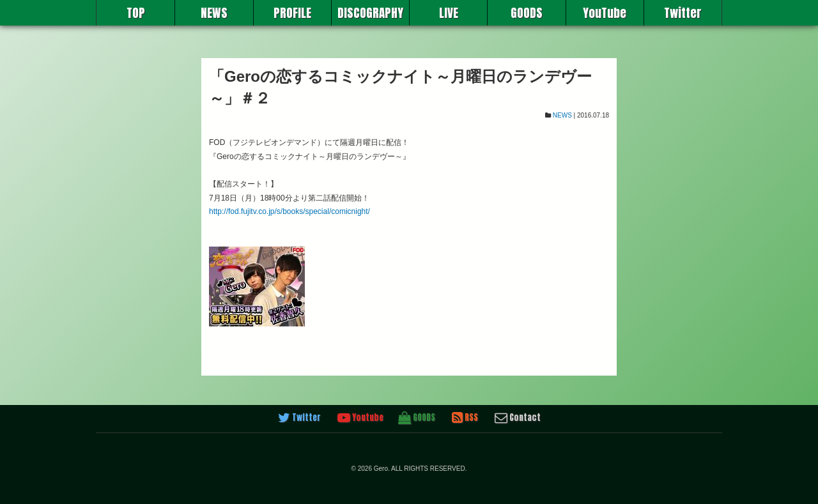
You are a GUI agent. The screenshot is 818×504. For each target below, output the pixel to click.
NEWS (214, 13)
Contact (518, 418)
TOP (136, 13)
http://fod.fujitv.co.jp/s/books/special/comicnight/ (289, 211)
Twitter (683, 13)
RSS (465, 418)
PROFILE (292, 13)
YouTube (605, 13)
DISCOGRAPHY (370, 13)
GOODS (527, 13)
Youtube (360, 418)
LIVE (449, 13)
